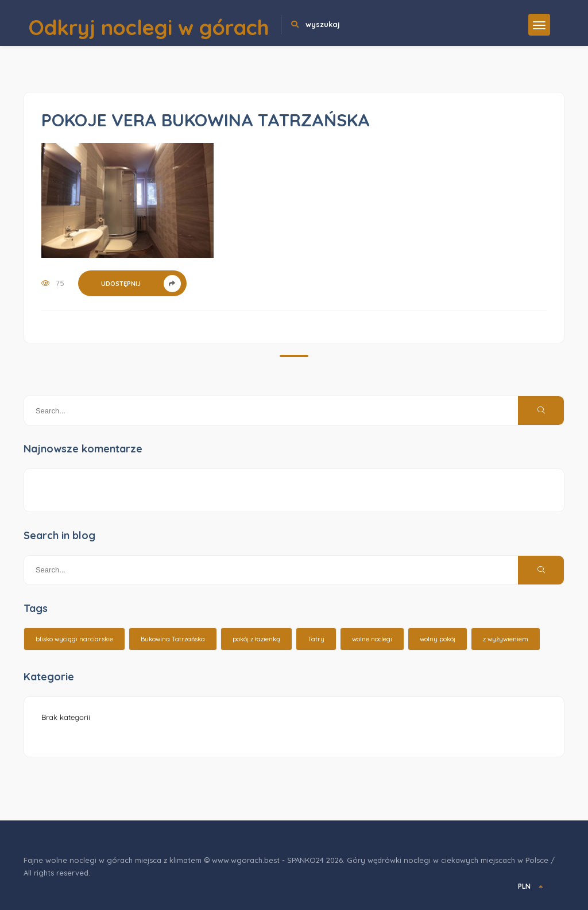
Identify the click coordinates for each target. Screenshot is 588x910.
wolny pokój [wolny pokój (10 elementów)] (438, 639)
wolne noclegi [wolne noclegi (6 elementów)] (372, 639)
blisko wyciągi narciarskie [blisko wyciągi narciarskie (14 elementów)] (74, 639)
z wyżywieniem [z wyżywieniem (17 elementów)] (506, 639)
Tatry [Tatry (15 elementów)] (316, 639)
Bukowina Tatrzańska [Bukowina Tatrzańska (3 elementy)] (173, 639)
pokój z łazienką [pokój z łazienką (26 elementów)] (256, 639)
